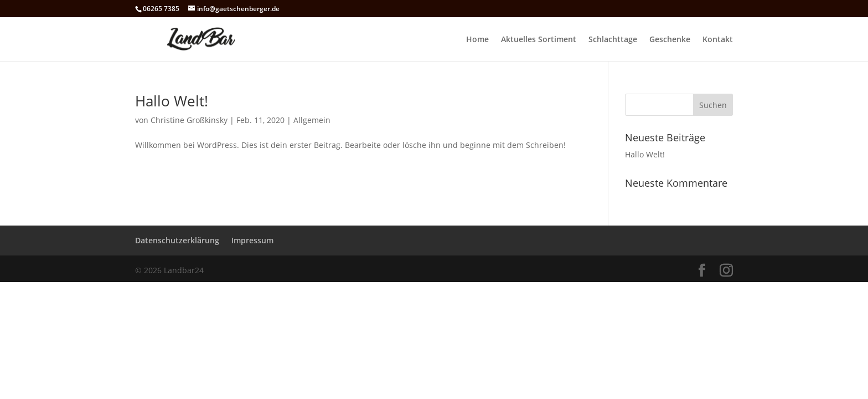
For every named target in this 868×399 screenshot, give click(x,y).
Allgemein (312, 120)
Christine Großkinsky (189, 120)
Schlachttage (613, 40)
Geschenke (670, 40)
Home (477, 40)
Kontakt (718, 40)
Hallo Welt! (172, 101)
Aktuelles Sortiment (539, 40)
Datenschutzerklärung (177, 240)
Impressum (252, 240)
